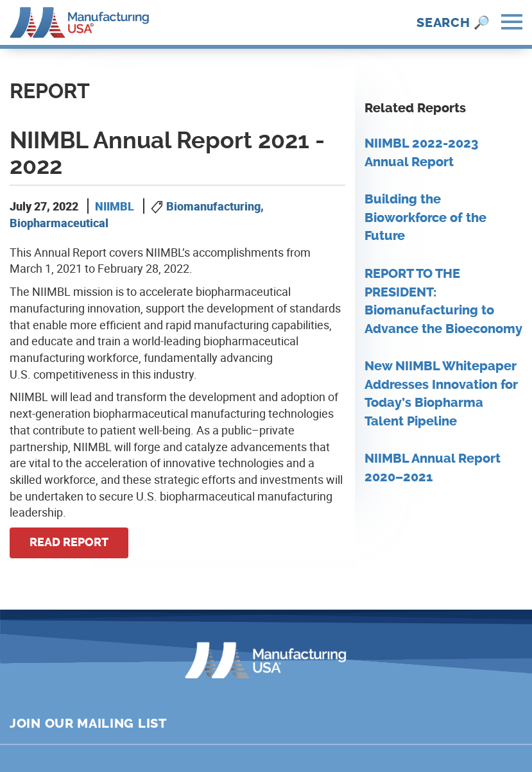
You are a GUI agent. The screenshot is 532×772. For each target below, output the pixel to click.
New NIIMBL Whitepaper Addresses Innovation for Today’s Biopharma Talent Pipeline (441, 394)
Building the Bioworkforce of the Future (425, 218)
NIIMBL (115, 206)
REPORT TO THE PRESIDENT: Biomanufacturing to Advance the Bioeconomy (443, 301)
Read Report (69, 542)
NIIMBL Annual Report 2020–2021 (433, 468)
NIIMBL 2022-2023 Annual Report (421, 153)
